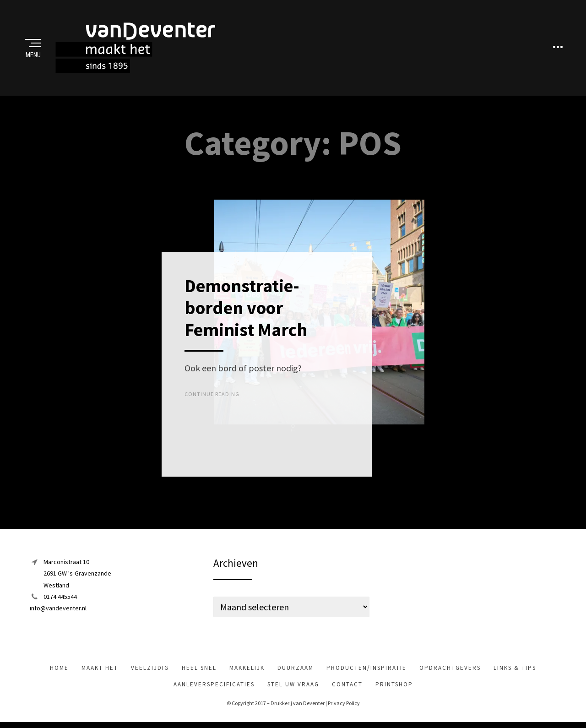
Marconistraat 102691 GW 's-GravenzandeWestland (77, 574)
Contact (347, 685)
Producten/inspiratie (366, 669)
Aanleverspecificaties (214, 685)
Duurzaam (296, 669)
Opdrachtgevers (450, 669)
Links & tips (515, 669)
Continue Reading (212, 395)
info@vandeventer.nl (58, 608)
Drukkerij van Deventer (298, 704)
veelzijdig (150, 669)
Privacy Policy (344, 704)
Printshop (394, 685)
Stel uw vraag (293, 685)
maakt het (100, 669)
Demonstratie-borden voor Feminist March (246, 309)
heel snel (199, 669)
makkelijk (247, 669)
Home (59, 669)
